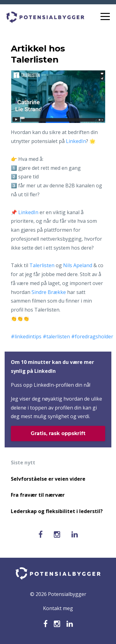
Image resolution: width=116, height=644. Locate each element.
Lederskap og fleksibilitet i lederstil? (57, 511)
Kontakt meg (58, 608)
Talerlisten (42, 265)
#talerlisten (56, 336)
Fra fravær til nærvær (38, 495)
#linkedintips (26, 336)
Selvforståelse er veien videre (48, 479)
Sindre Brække (49, 292)
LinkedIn (76, 141)
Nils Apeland (78, 265)
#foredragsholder (92, 336)
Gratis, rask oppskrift (58, 433)
